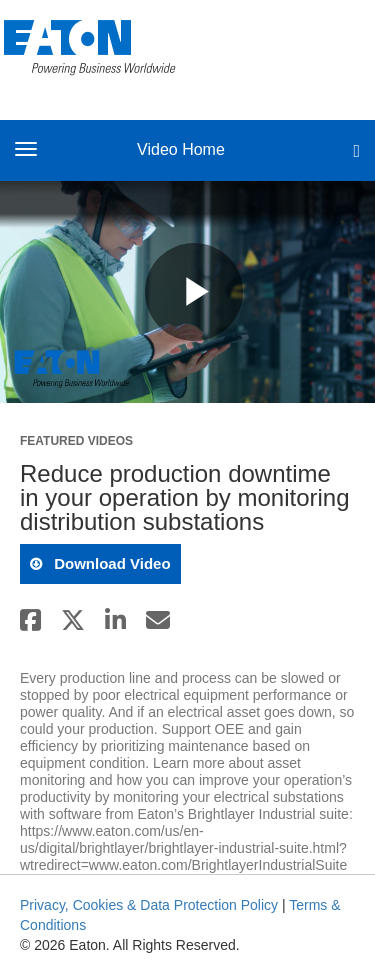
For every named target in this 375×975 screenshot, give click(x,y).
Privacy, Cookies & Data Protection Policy (149, 905)
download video (110, 563)
